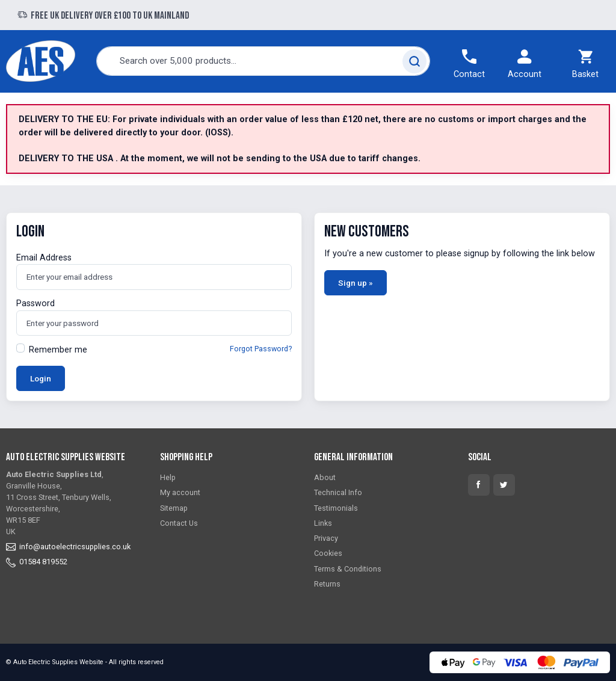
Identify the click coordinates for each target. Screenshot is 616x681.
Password (35, 304)
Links (323, 523)
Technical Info (338, 492)
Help (168, 477)
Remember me (58, 350)
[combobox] (263, 61)
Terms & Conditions (348, 569)
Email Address (44, 258)
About (325, 477)
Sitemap (174, 508)
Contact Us (179, 523)
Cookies (328, 553)
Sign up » (356, 283)
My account (180, 492)
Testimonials (336, 508)
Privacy (326, 538)
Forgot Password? (261, 349)
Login (41, 378)
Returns (327, 584)
